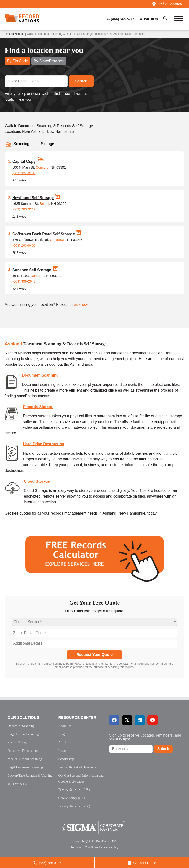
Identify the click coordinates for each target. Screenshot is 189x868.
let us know (78, 305)
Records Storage (38, 407)
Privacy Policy (109, 847)
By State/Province (49, 61)
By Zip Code (18, 61)
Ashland (13, 344)
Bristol (44, 204)
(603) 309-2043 (24, 281)
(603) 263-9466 (24, 245)
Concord (42, 167)
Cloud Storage (37, 481)
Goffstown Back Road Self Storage (44, 234)
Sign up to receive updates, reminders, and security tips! (145, 737)
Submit (163, 749)
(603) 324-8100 (24, 173)
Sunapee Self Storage (32, 270)
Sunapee (38, 276)
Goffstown (58, 240)
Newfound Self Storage (33, 198)
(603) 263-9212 (24, 209)
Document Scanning (40, 375)
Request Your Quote (94, 655)
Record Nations (15, 34)
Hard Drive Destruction (44, 444)
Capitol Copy (24, 162)
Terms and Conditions (84, 847)
